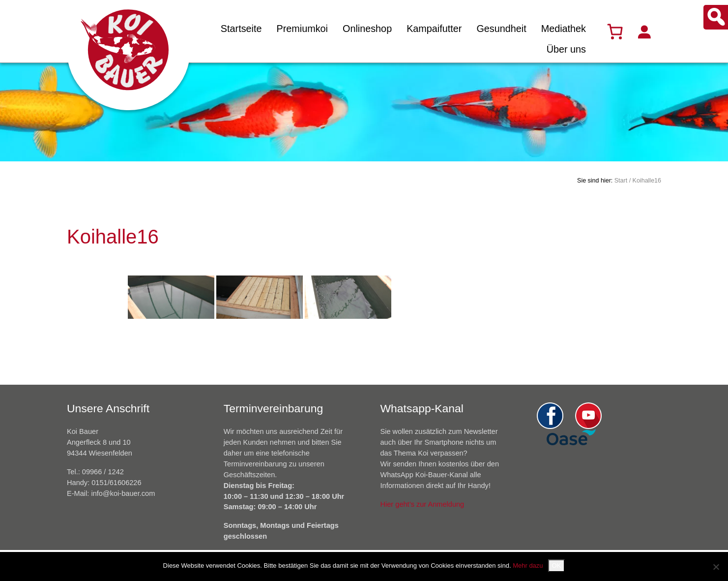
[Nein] (716, 567)
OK (557, 566)
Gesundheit (501, 29)
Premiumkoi (302, 29)
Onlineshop (367, 29)
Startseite (241, 29)
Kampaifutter (434, 29)
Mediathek (564, 29)
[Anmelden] (644, 31)
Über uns (566, 49)
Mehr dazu (528, 566)
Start (621, 181)
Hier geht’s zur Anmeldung (422, 504)
